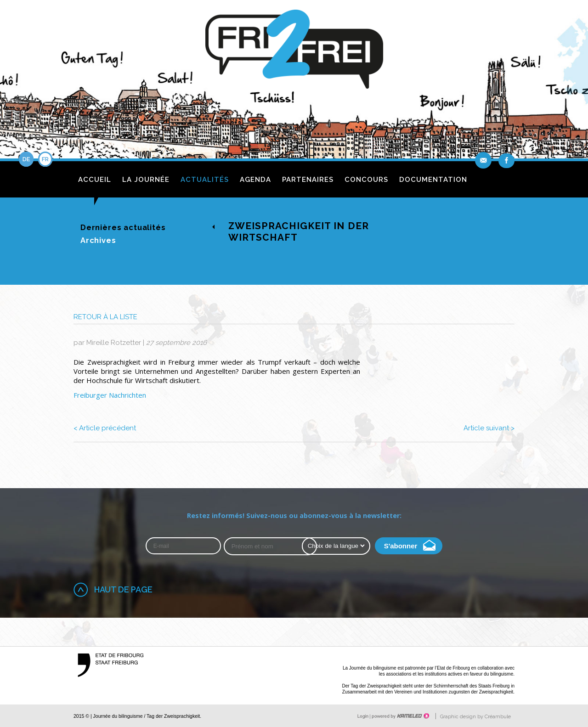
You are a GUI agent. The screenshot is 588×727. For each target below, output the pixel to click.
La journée (146, 180)
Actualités (205, 180)
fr (45, 159)
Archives (98, 240)
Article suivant (489, 428)
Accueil (95, 180)
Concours (366, 180)
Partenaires (308, 180)
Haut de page (123, 589)
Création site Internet (400, 716)
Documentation (433, 180)
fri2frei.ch (294, 52)
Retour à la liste (105, 317)
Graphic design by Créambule (475, 717)
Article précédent (105, 428)
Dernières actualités (123, 227)
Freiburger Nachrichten (110, 395)
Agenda (255, 180)
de (26, 159)
